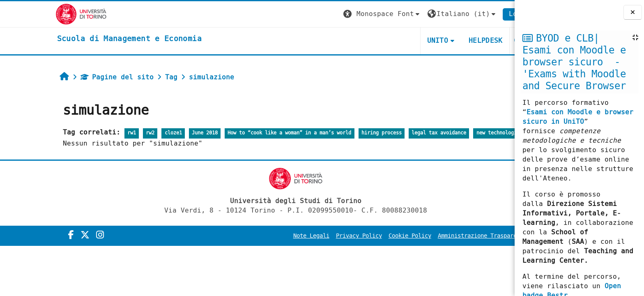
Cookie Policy (372, 236)
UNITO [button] (399, 40)
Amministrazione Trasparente (444, 236)
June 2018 (167, 133)
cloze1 (135, 133)
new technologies (461, 133)
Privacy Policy (321, 236)
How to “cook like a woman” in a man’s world (251, 133)
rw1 (93, 133)
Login (481, 14)
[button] (344, 14)
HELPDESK (447, 40)
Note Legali (273, 236)
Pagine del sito (79, 77)
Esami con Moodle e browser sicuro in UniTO (578, 117)
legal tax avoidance (401, 133)
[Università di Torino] (43, 14)
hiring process (343, 133)
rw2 (112, 133)
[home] (91, 39)
